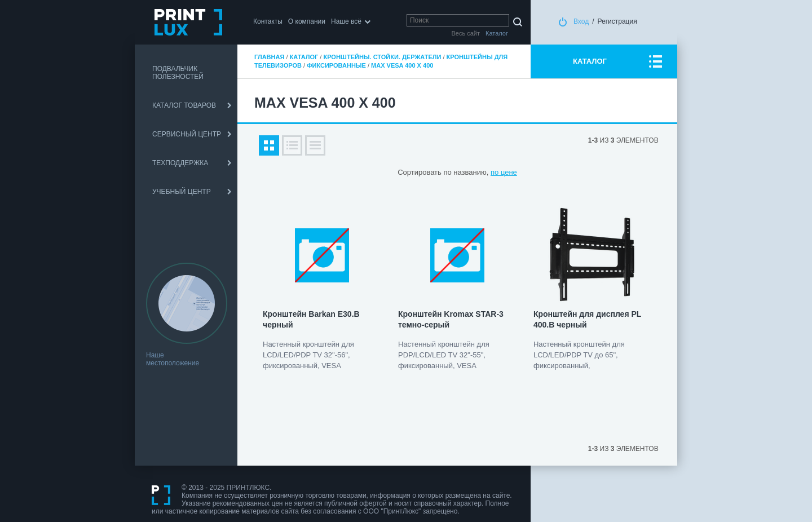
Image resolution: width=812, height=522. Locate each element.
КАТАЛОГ (590, 61)
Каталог (304, 57)
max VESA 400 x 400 (402, 65)
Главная (269, 57)
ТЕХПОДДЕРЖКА (180, 163)
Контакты (268, 21)
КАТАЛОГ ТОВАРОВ (184, 105)
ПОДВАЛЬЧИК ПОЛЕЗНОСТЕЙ (178, 73)
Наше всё (346, 21)
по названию (465, 172)
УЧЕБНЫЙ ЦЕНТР (182, 192)
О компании (307, 21)
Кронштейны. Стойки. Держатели (382, 57)
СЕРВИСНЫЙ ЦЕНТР (187, 134)
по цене (504, 172)
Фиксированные (336, 65)
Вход (581, 21)
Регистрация (617, 21)
